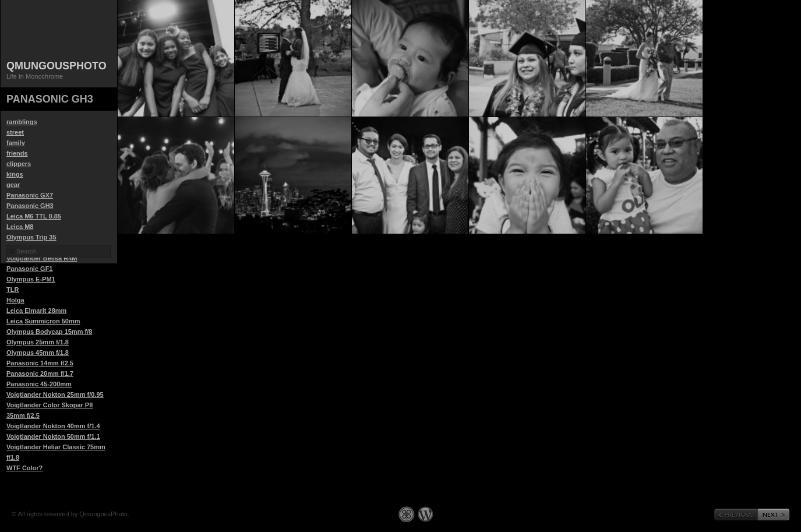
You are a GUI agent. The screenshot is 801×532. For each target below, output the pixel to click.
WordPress (426, 514)
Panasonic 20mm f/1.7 (40, 374)
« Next (774, 515)
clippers (19, 164)
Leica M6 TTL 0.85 (34, 216)
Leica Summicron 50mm (43, 321)
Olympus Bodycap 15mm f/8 (49, 332)
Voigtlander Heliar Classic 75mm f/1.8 (56, 452)
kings (15, 174)
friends (17, 153)
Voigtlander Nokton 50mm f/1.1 (53, 436)
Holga (15, 300)
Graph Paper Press (407, 514)
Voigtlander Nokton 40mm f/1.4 (53, 426)
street (15, 132)
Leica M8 (20, 227)
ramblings (22, 122)
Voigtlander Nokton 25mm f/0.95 (55, 394)
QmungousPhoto (57, 66)
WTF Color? (24, 468)
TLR (13, 290)
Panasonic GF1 (29, 269)
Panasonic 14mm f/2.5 (40, 363)
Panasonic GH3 (30, 206)
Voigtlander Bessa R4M (42, 258)
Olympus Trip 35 (31, 237)
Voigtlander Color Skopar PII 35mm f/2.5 (50, 410)
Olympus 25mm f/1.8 (38, 342)
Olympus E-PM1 (31, 279)
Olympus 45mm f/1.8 (38, 353)
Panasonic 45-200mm (39, 384)
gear (13, 185)
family (16, 143)
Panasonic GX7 (30, 195)
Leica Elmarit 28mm (36, 311)
